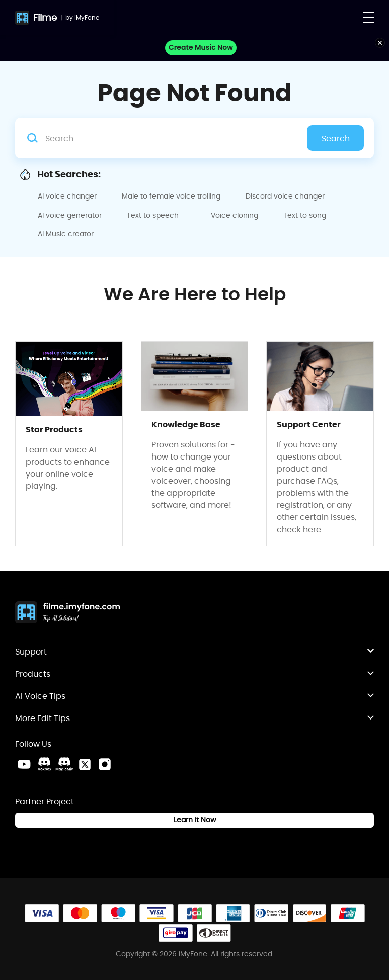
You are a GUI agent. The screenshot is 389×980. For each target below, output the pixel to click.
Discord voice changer (285, 196)
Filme (45, 17)
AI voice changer (67, 196)
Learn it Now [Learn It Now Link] (195, 820)
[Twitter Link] (85, 764)
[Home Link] (68, 613)
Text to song (305, 215)
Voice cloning (235, 215)
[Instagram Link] (105, 764)
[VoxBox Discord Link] (44, 764)
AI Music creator (66, 234)
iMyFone (87, 17)
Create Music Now (201, 47)
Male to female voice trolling (171, 196)
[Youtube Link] (24, 764)
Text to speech (153, 215)
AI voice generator (70, 215)
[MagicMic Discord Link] (64, 764)
